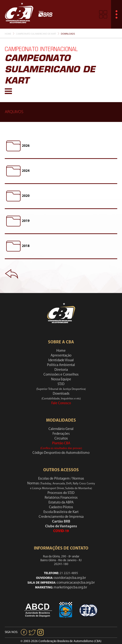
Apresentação (61, 356)
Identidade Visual (61, 360)
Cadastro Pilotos (61, 507)
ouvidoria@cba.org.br (70, 578)
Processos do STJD (61, 493)
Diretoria (61, 370)
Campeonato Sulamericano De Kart (36, 34)
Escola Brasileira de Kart (61, 512)
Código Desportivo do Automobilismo (61, 453)
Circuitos (61, 439)
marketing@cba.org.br (70, 588)
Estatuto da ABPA (61, 503)
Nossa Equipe (61, 380)
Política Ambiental (61, 365)
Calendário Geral (61, 429)
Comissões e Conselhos (61, 375)
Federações (61, 434)
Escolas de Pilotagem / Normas (61, 479)
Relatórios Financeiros (61, 498)
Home (8, 34)
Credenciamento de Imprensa (61, 517)
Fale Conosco (61, 403)
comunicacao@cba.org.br (76, 583)
